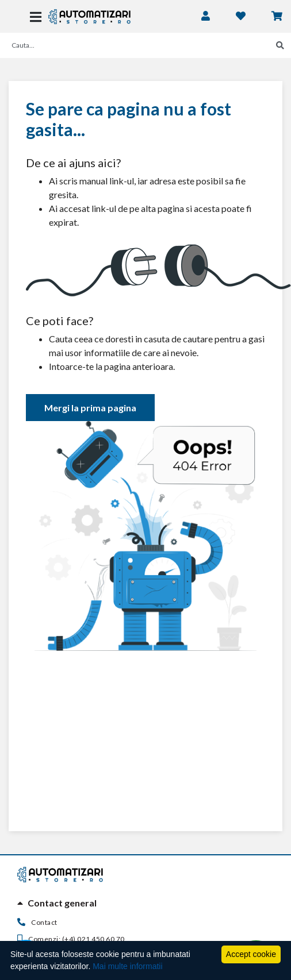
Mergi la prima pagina (90, 408)
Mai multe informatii (127, 966)
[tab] (145, 903)
